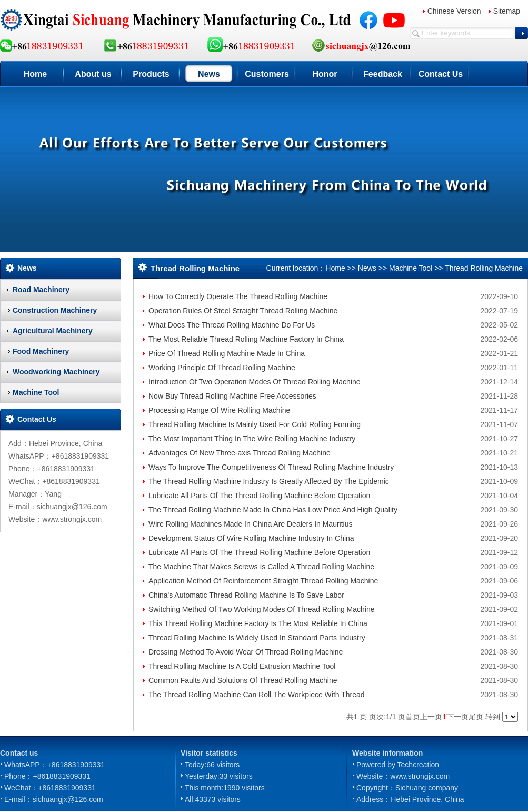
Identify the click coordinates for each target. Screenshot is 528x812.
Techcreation (418, 765)
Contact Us (441, 74)
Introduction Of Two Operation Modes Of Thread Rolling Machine (255, 382)
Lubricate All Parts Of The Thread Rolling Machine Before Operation (259, 496)
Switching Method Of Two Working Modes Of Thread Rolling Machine (262, 609)
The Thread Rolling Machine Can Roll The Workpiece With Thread (257, 695)
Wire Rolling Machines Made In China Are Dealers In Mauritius (251, 524)
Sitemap (507, 11)
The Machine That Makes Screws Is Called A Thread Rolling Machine (261, 567)
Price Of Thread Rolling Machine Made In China (227, 353)
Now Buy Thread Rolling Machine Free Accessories (232, 396)
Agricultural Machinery (53, 331)
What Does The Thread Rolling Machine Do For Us (232, 325)
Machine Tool (36, 392)
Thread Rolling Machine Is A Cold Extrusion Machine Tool (242, 666)
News (209, 74)
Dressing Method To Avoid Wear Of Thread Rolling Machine (246, 652)
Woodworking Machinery (56, 372)
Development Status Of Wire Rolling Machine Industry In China (251, 538)
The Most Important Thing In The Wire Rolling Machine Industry (252, 439)
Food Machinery (41, 351)
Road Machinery (41, 290)
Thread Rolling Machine (484, 268)
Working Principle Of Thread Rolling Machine (222, 368)
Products (151, 74)
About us (93, 74)
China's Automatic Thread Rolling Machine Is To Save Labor (246, 595)
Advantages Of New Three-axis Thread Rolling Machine (240, 453)
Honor (325, 74)
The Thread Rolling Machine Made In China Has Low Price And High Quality (273, 510)
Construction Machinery (55, 310)
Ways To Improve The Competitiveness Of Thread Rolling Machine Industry (271, 467)
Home (35, 74)
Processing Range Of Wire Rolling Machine (219, 410)
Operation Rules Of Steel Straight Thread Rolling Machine (243, 311)
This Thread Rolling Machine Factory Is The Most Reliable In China (258, 623)
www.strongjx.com (420, 776)
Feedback (383, 74)
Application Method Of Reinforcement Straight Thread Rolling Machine (263, 581)
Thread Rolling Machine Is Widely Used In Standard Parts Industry (257, 638)
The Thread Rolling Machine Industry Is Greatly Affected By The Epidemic (269, 481)
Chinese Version (454, 11)
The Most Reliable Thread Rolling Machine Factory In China (246, 339)
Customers (267, 74)
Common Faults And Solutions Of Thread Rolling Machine (243, 680)
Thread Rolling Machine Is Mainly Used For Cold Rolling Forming (255, 424)
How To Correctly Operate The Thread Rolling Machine (238, 296)
